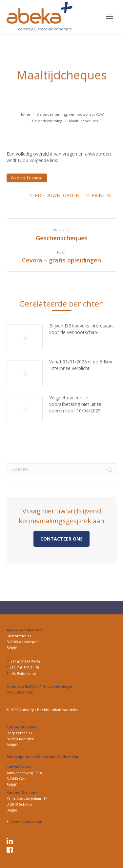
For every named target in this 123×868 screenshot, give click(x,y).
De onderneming (47, 121)
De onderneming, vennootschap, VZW (70, 114)
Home (25, 114)
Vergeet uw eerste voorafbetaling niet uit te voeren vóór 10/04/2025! (75, 404)
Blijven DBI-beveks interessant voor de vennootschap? (82, 329)
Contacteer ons (61, 539)
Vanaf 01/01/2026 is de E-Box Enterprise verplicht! (81, 365)
